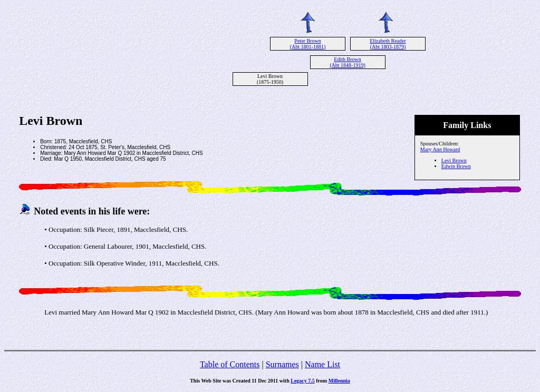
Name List (322, 364)
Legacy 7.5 (303, 381)
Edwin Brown (456, 166)
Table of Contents (230, 364)
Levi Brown (454, 160)
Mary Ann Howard (440, 149)
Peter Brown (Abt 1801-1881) (308, 44)
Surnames (282, 364)
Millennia (339, 381)
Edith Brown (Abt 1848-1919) (348, 62)
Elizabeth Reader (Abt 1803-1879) (388, 44)
